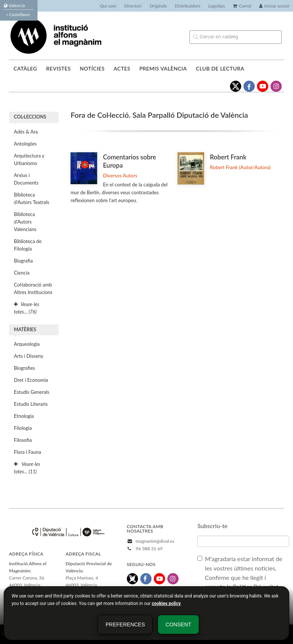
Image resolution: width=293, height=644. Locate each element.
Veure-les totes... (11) (27, 468)
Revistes (58, 68)
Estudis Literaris (31, 404)
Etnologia (24, 416)
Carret (242, 6)
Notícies (92, 68)
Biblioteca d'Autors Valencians (25, 222)
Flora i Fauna (27, 452)
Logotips (217, 6)
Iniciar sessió (274, 6)
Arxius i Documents (26, 179)
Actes (122, 68)
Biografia (23, 261)
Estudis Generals (32, 392)
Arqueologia (27, 344)
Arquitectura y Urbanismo (29, 159)
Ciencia (22, 273)
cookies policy (166, 603)
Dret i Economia (31, 380)
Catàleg (25, 68)
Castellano (18, 14)
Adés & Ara (26, 132)
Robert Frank (228, 157)
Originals (159, 6)
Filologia (23, 428)
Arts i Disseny (29, 356)
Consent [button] (178, 624)
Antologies (25, 144)
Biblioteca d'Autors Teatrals (32, 198)
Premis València (163, 68)
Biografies (24, 368)
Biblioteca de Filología (28, 245)
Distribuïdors (188, 6)
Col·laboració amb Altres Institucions (33, 288)
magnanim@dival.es (155, 541)
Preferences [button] (125, 624)
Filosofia (23, 440)
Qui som (108, 6)
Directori (133, 6)
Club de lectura (220, 68)
